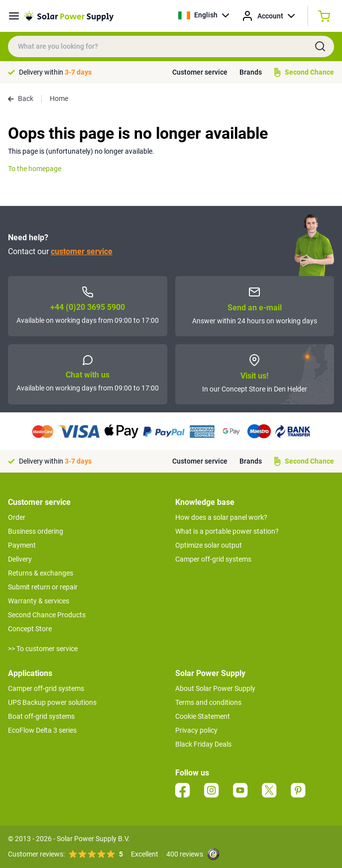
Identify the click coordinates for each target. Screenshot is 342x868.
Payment (22, 545)
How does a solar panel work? (221, 517)
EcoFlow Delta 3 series (42, 730)
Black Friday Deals (203, 744)
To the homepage (35, 169)
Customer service (200, 72)
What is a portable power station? (227, 531)
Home (59, 98)
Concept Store (30, 629)
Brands (251, 72)
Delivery (20, 559)
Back (21, 98)
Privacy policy (196, 730)
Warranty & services (39, 601)
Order (17, 517)
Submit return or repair (43, 587)
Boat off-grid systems (41, 716)
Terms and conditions (208, 702)
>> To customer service (43, 649)
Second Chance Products (47, 615)
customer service (82, 251)
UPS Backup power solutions (52, 702)
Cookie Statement (203, 716)
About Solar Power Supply (215, 688)
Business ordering (36, 531)
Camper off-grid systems (213, 559)
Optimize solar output (209, 545)
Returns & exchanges (41, 573)
